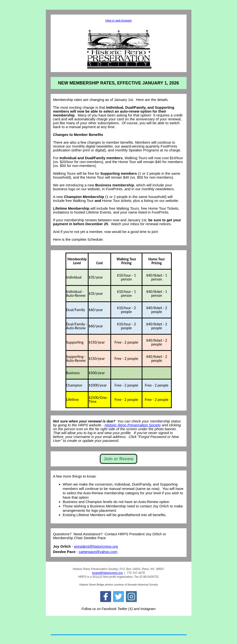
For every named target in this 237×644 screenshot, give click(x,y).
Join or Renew (118, 459)
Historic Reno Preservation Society (133, 425)
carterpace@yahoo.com (98, 552)
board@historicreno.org (107, 573)
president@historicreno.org (96, 546)
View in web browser (119, 21)
